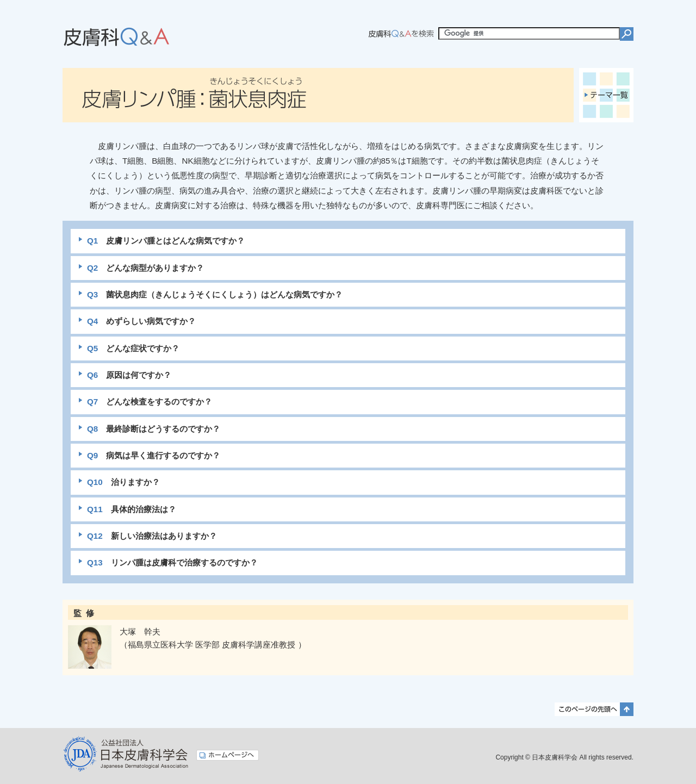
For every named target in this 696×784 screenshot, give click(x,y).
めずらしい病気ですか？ (141, 321)
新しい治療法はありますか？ (152, 536)
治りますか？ (123, 482)
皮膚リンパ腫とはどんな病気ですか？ (166, 241)
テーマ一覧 (606, 95)
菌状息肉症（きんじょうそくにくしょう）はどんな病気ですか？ (215, 294)
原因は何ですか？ (129, 375)
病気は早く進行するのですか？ (154, 455)
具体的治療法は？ (132, 509)
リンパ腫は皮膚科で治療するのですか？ (172, 562)
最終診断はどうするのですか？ (154, 429)
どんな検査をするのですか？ (150, 402)
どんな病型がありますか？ (145, 268)
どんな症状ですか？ (133, 348)
